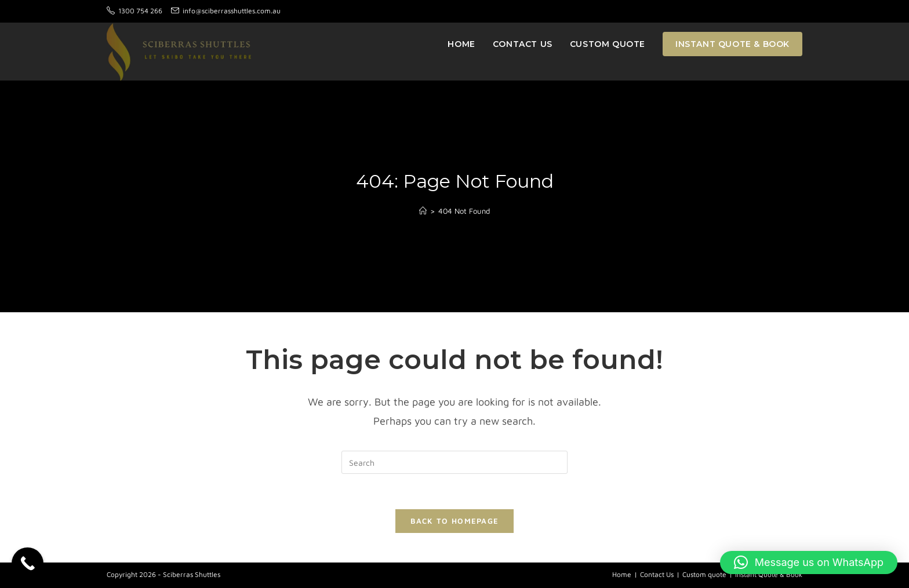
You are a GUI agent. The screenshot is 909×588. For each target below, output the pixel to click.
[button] (809, 563)
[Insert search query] (454, 462)
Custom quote (704, 574)
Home (622, 574)
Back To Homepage (455, 521)
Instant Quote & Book (769, 574)
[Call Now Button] (28, 563)
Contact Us (657, 574)
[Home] (423, 211)
